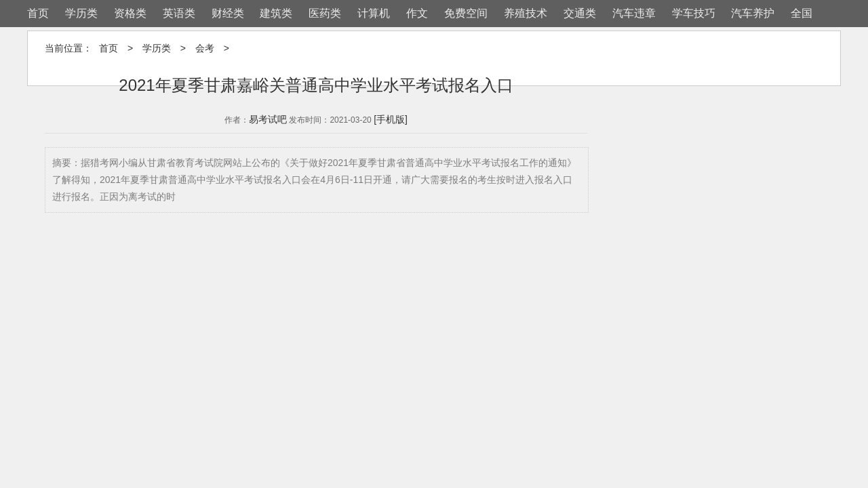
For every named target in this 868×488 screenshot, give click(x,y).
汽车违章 (634, 13)
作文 (417, 13)
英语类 (179, 13)
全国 (802, 13)
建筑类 (276, 13)
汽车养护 (753, 13)
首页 (38, 13)
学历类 (81, 13)
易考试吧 (268, 119)
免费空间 (466, 13)
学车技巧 (694, 13)
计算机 (374, 13)
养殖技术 (526, 13)
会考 (205, 48)
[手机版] (391, 119)
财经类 (228, 13)
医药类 (325, 13)
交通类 (580, 13)
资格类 (130, 13)
